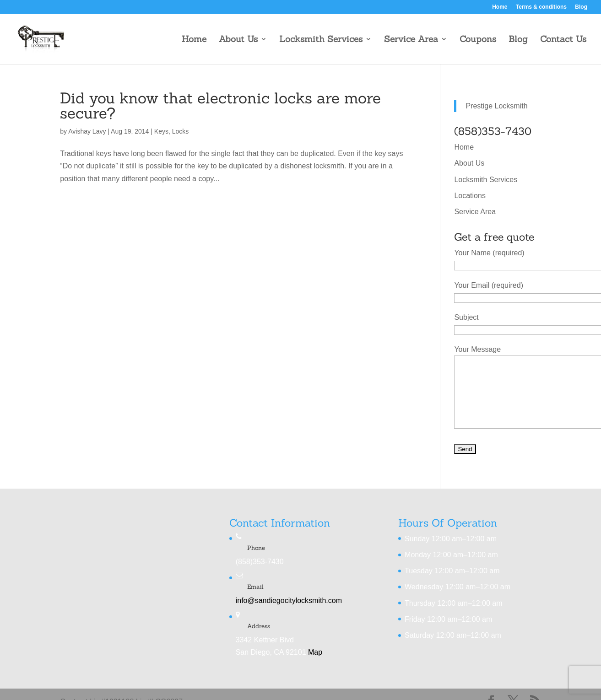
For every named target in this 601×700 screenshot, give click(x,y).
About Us (238, 40)
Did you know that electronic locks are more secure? (220, 105)
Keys (161, 131)
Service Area (411, 40)
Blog (581, 7)
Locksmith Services (321, 40)
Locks (181, 131)
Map (315, 652)
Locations (470, 196)
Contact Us (563, 40)
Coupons (478, 40)
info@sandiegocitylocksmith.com (289, 600)
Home (500, 7)
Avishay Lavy (87, 131)
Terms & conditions (541, 7)
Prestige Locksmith (496, 106)
